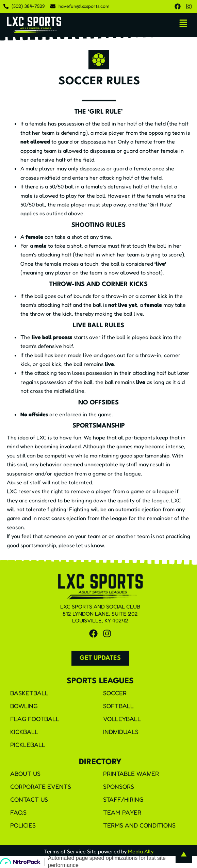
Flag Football (35, 719)
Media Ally (141, 851)
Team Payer (122, 812)
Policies (23, 825)
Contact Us (29, 799)
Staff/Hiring (123, 799)
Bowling (24, 706)
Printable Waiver (131, 773)
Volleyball (122, 719)
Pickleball (28, 745)
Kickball (24, 732)
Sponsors (119, 786)
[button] (183, 24)
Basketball (29, 693)
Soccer (115, 693)
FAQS (18, 812)
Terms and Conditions (139, 825)
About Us (25, 773)
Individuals (121, 732)
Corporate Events (41, 786)
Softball (118, 706)
